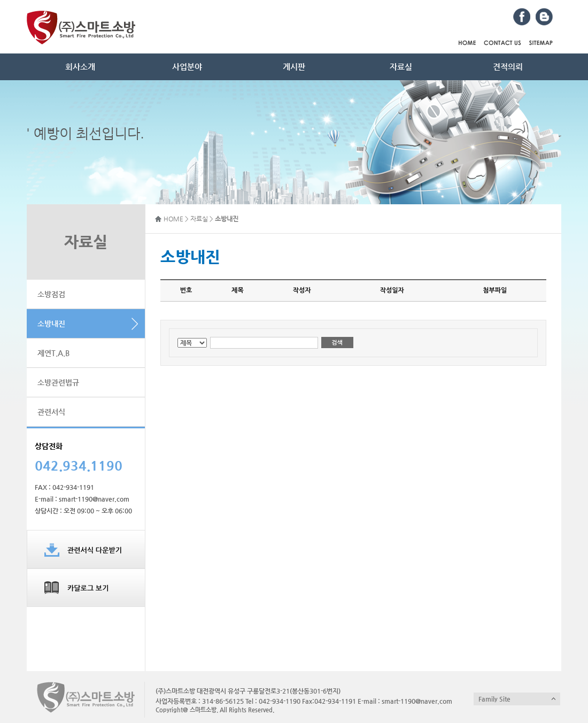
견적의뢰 (508, 67)
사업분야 (187, 67)
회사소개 (80, 67)
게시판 (294, 67)
